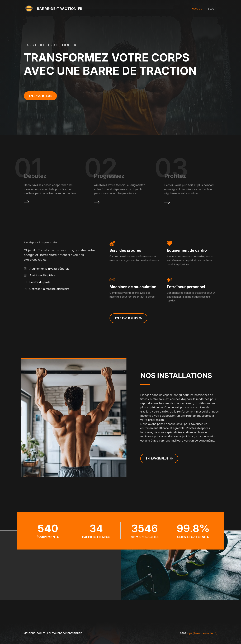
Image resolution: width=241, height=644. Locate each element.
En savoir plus (40, 96)
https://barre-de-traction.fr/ (202, 633)
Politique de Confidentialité (65, 633)
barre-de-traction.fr (60, 9)
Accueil (197, 9)
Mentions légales (35, 633)
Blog (211, 9)
